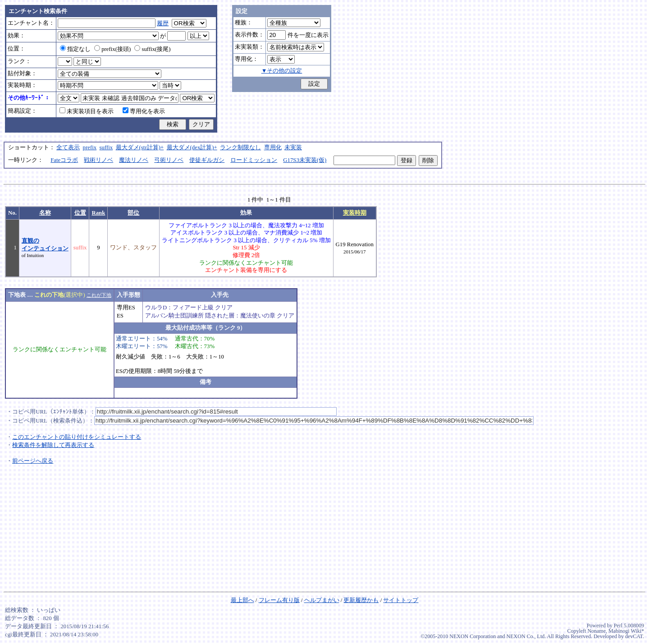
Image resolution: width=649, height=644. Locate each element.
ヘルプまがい (322, 600)
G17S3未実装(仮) (305, 160)
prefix (90, 147)
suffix (106, 147)
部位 (133, 213)
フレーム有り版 (279, 600)
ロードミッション (254, 160)
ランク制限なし (240, 147)
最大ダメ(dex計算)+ (192, 147)
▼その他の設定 (282, 71)
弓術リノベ (169, 160)
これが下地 (99, 295)
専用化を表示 (144, 111)
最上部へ (242, 600)
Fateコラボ (64, 160)
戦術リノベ (98, 160)
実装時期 (355, 213)
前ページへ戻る (33, 461)
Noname (596, 631)
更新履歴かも (361, 600)
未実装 (293, 147)
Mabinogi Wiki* (626, 631)
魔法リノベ (134, 160)
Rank (98, 213)
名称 (45, 213)
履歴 (163, 23)
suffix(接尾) (152, 49)
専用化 (273, 147)
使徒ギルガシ (207, 160)
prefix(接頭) (112, 49)
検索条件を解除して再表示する (53, 445)
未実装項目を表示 (87, 111)
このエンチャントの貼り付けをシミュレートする (77, 437)
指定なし (75, 49)
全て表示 (68, 147)
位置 (80, 213)
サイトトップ (401, 600)
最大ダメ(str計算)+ (140, 147)
